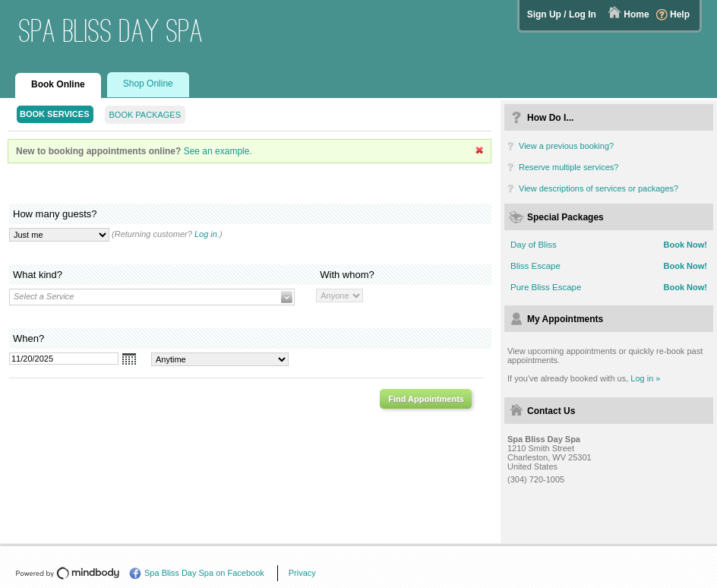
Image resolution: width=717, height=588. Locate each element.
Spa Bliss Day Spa (111, 31)
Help (680, 14)
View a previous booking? (566, 146)
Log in (206, 234)
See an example (217, 151)
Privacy (302, 573)
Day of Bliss (534, 245)
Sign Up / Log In (562, 14)
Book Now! (685, 245)
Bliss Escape (535, 266)
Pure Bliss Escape (546, 287)
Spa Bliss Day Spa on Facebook (204, 573)
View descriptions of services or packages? (599, 188)
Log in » (645, 378)
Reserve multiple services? (569, 167)
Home (636, 14)
